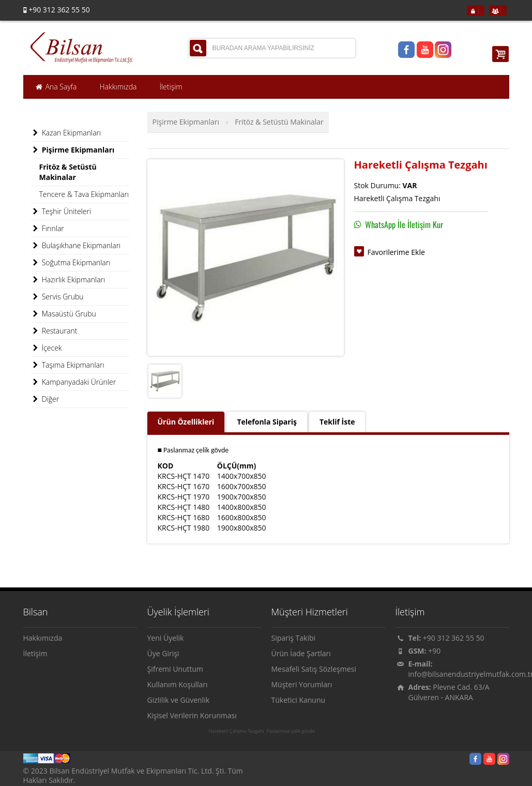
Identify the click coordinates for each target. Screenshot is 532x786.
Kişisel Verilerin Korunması (192, 715)
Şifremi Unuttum (176, 669)
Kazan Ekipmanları (66, 133)
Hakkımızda (43, 638)
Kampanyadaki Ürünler (74, 382)
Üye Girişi (163, 653)
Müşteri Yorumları (302, 684)
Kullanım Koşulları (178, 684)
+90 (434, 651)
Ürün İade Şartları (301, 653)
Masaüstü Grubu (64, 314)
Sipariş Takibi (294, 638)
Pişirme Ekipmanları (186, 122)
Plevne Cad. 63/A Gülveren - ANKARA (449, 692)
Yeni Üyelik (166, 638)
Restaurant (54, 331)
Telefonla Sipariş (267, 422)
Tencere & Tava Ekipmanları (84, 194)
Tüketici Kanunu (299, 700)
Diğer (45, 399)
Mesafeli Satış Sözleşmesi (314, 669)
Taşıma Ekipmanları (68, 365)
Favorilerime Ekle (396, 252)
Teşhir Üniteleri (61, 211)
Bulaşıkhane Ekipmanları (76, 246)
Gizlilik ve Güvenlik (179, 700)
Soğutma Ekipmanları (71, 263)
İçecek (47, 348)
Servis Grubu (57, 297)
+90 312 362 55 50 (454, 638)
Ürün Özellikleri (186, 422)
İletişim (35, 653)
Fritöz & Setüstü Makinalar (279, 122)
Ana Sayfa (56, 87)
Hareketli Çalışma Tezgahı (236, 731)
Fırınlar (48, 229)
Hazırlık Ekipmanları (68, 280)
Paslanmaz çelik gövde (291, 731)
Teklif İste (337, 422)
